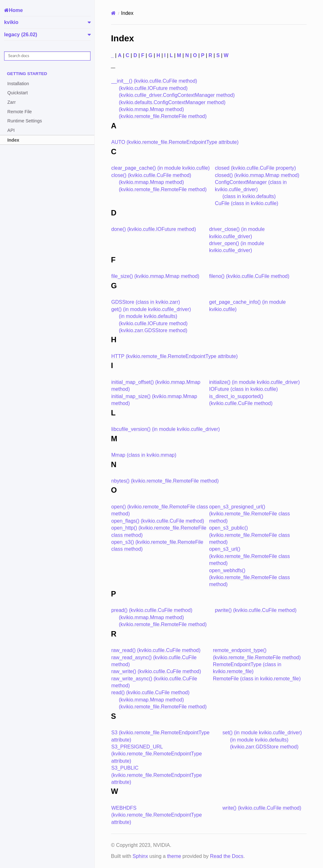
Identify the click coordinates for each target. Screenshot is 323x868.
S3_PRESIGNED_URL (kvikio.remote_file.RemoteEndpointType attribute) (157, 754)
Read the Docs (227, 856)
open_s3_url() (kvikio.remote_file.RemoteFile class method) (250, 556)
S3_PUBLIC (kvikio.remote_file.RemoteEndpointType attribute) (157, 775)
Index (13, 140)
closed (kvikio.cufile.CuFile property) (255, 168)
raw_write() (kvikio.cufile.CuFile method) (156, 671)
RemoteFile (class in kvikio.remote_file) (257, 679)
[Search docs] (47, 56)
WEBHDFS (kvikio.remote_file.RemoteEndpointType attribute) (157, 815)
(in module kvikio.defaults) (148, 316)
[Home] (113, 13)
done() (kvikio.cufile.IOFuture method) (154, 229)
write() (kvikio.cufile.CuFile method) (262, 808)
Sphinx (140, 856)
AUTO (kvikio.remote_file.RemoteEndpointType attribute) (175, 142)
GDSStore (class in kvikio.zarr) (146, 302)
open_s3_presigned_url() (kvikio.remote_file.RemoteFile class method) (250, 514)
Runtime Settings (25, 121)
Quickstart (18, 93)
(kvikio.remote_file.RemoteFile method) (163, 116)
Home (16, 10)
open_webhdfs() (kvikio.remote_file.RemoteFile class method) (250, 578)
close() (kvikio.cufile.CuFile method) (151, 175)
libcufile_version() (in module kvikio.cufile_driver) (166, 429)
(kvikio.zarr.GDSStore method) (153, 330)
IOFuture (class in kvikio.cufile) (244, 389)
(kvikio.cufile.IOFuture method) (153, 88)
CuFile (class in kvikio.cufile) (247, 203)
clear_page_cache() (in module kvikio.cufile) (161, 168)
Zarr (11, 102)
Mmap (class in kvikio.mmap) (144, 455)
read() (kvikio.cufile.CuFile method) (150, 692)
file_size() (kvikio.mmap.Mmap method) (155, 276)
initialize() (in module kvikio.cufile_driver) (254, 382)
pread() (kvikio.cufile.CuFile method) (152, 610)
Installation (18, 84)
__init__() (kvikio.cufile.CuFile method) (154, 81)
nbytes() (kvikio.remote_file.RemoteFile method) (165, 481)
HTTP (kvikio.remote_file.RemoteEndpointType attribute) (175, 356)
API (11, 130)
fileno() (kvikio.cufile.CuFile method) (249, 276)
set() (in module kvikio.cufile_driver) (262, 733)
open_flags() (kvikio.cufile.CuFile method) (158, 521)
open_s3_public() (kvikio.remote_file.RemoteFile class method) (250, 535)
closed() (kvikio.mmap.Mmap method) (257, 175)
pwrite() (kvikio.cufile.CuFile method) (256, 610)
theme (174, 856)
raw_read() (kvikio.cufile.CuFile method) (156, 650)
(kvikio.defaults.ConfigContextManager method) (172, 102)
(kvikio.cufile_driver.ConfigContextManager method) (177, 95)
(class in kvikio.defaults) (249, 196)
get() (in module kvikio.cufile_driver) (151, 309)
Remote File (20, 112)
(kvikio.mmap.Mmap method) (151, 109)
